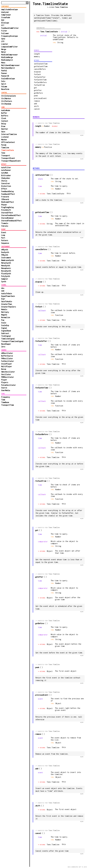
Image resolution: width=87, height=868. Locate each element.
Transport (6, 156)
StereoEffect (7, 213)
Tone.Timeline (61, 7)
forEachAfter (40, 77)
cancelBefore (40, 69)
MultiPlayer (7, 366)
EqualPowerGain (8, 296)
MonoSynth (6, 266)
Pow (3, 320)
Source (4, 388)
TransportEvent (8, 158)
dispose (37, 71)
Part (3, 238)
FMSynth (5, 255)
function (59, 315)
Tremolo (5, 223)
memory (37, 56)
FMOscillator (7, 358)
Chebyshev (6, 178)
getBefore (38, 93)
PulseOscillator (8, 385)
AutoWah (5, 173)
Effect (4, 189)
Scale (4, 323)
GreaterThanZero (8, 307)
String (58, 181)
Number (58, 189)
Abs (3, 288)
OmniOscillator (8, 372)
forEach (37, 74)
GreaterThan (7, 304)
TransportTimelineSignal (12, 341)
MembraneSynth (8, 260)
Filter (4, 31)
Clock (4, 118)
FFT (3, 25)
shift (36, 106)
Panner (4, 73)
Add (3, 291)
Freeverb (5, 197)
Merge (4, 49)
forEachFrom (39, 85)
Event (4, 232)
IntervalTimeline (9, 134)
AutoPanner (6, 170)
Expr (3, 299)
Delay (4, 124)
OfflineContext (8, 142)
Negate (4, 315)
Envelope (5, 23)
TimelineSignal (8, 339)
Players (5, 382)
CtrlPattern (7, 101)
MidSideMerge (7, 57)
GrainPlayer (7, 364)
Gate (3, 39)
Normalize (6, 317)
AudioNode (6, 110)
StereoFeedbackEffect (11, 215)
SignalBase (6, 331)
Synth (4, 282)
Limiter (5, 44)
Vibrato (5, 226)
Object (50, 551)
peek (36, 95)
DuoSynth (5, 252)
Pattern (5, 240)
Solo (3, 81)
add (35, 103)
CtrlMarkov (6, 99)
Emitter (5, 129)
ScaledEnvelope (8, 79)
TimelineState (8, 150)
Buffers (5, 116)
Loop (3, 235)
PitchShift (6, 210)
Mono (3, 63)
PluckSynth (6, 274)
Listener (5, 137)
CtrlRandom (6, 104)
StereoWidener (8, 218)
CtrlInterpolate (8, 96)
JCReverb (5, 199)
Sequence (5, 243)
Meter (4, 52)
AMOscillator (7, 353)
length (37, 54)
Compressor (6, 15)
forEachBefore (40, 82)
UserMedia (6, 390)
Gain (3, 132)
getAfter (38, 90)
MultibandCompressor (10, 65)
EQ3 (3, 20)
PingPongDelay (8, 207)
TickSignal (6, 336)
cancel (37, 109)
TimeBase (5, 402)
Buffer (4, 113)
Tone (3, 153)
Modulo (4, 309)
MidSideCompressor (9, 55)
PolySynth (6, 276)
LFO (3, 41)
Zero (3, 347)
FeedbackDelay (8, 191)
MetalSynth (6, 263)
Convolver (6, 183)
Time (3, 400)
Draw (3, 126)
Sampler (5, 279)
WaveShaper (6, 344)
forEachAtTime (40, 79)
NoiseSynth (6, 271)
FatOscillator (8, 361)
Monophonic (6, 268)
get (35, 87)
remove (37, 101)
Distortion (6, 186)
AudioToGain (7, 294)
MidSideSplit (7, 60)
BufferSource (7, 356)
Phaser (4, 205)
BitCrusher (6, 175)
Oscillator (6, 374)
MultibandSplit (8, 68)
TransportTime (8, 405)
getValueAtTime (41, 66)
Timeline (5, 148)
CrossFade (6, 17)
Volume (4, 87)
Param (4, 145)
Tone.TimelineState (55, 193)
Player (4, 380)
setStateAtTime (41, 63)
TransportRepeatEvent (11, 161)
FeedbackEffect (8, 194)
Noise (4, 369)
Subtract (5, 333)
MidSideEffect (8, 202)
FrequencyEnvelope (9, 36)
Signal (4, 328)
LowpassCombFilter (9, 47)
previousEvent (40, 98)
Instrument (6, 258)
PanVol (4, 71)
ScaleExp (5, 325)
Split (4, 84)
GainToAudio (7, 301)
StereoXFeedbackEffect (11, 221)
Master (4, 140)
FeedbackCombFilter (10, 28)
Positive (49, 147)
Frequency (6, 397)
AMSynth (5, 250)
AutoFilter (6, 167)
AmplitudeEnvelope (9, 9)
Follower (5, 33)
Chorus (4, 181)
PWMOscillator (8, 377)
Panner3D (5, 76)
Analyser (5, 12)
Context (5, 121)
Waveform (5, 89)
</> (82, 135)
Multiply (5, 312)
